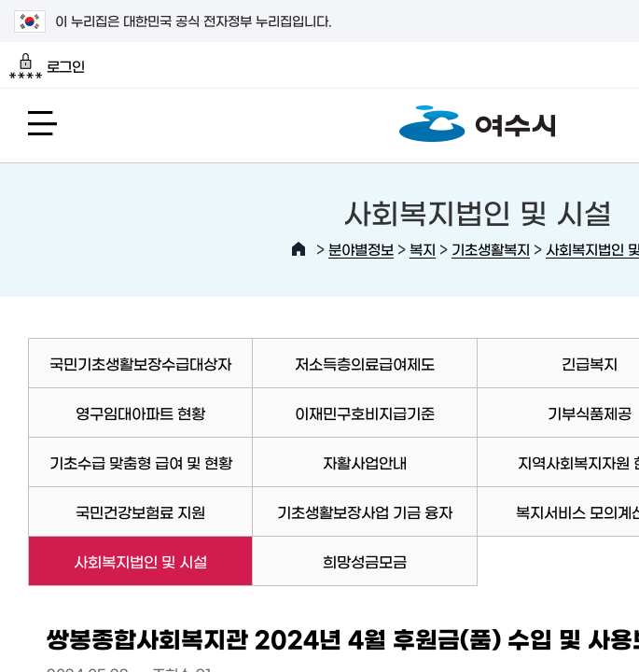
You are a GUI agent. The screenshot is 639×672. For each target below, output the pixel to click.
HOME (299, 249)
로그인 (47, 66)
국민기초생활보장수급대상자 (140, 363)
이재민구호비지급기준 (365, 413)
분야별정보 (361, 249)
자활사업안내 (365, 462)
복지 (423, 249)
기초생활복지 (491, 249)
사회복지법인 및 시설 (118, 561)
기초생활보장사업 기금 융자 (365, 511)
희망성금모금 (365, 561)
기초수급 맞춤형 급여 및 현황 (141, 462)
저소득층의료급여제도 (365, 363)
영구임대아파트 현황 (140, 413)
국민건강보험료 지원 (140, 511)
